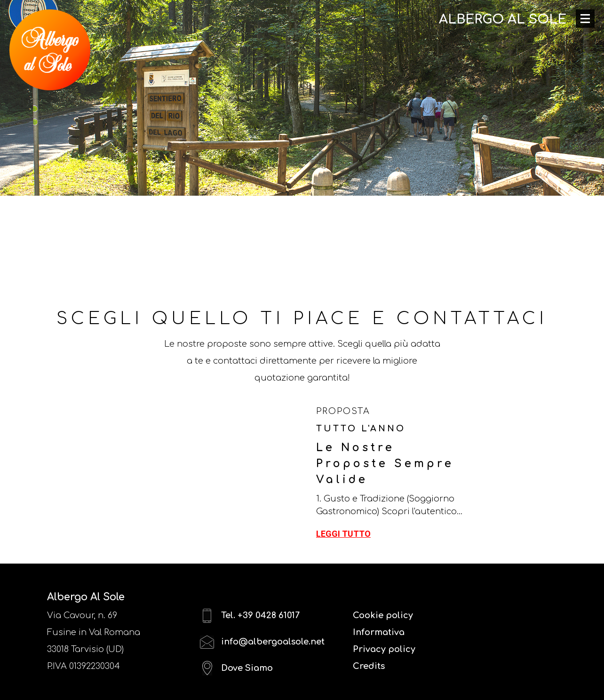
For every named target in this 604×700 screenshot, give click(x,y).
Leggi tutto (343, 534)
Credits (369, 666)
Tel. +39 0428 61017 (250, 616)
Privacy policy (384, 649)
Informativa (379, 632)
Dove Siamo (236, 668)
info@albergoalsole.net (262, 642)
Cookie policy (383, 615)
